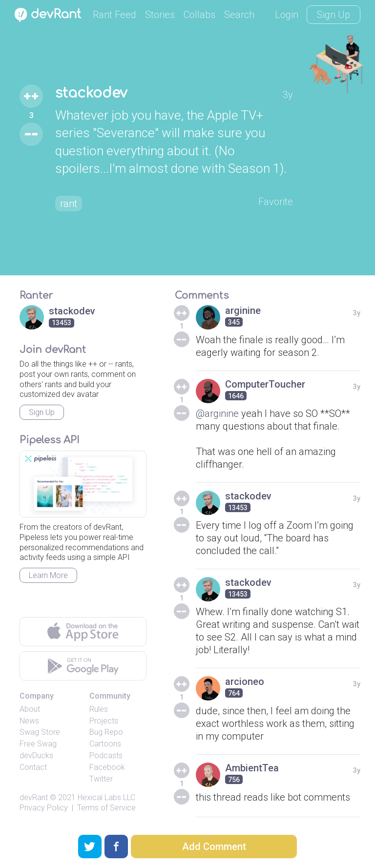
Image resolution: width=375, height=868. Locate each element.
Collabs (199, 15)
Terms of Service (106, 808)
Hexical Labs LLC (106, 797)
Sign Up (333, 15)
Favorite (276, 202)
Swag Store (40, 732)
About (30, 709)
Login (287, 15)
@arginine (217, 413)
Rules (99, 709)
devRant (34, 797)
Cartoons (105, 744)
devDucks (36, 755)
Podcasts (106, 755)
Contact (33, 767)
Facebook (107, 767)
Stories (160, 15)
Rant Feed (115, 15)
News (29, 721)
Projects (104, 721)
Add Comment (214, 847)
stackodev (91, 93)
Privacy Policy (44, 808)
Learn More (48, 575)
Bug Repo (106, 732)
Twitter (101, 779)
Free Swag (38, 744)
